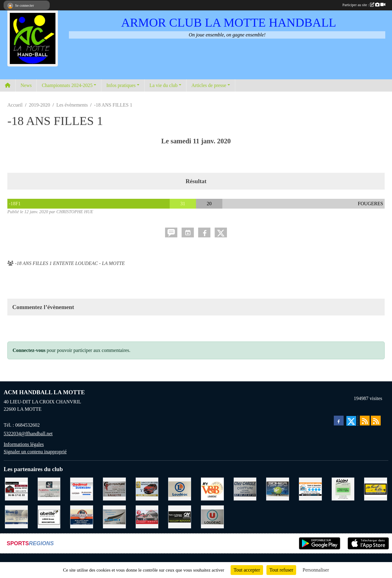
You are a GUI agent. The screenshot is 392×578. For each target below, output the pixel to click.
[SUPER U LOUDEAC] (212, 516)
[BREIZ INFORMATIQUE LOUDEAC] (310, 488)
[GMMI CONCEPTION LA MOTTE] (114, 516)
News (26, 85)
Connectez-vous (29, 350)
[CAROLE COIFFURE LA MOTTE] (245, 488)
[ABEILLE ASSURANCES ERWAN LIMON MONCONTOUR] (49, 516)
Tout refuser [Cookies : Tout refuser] (281, 570)
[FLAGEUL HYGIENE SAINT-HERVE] (49, 488)
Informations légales (24, 444)
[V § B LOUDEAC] (212, 488)
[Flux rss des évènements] (376, 421)
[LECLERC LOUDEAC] (180, 488)
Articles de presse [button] (209, 85)
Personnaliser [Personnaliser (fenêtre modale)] (316, 570)
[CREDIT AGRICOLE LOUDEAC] (180, 516)
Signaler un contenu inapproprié (35, 452)
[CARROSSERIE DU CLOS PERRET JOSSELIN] (82, 516)
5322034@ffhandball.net (28, 434)
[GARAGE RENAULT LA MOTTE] (147, 488)
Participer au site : (364, 5)
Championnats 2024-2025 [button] (67, 85)
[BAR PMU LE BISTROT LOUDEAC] (147, 516)
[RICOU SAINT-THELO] (343, 488)
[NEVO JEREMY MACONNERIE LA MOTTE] (16, 488)
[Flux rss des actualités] (365, 421)
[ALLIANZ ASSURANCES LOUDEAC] (16, 516)
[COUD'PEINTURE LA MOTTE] (114, 488)
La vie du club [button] (164, 85)
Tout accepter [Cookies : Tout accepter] (247, 570)
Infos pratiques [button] (121, 85)
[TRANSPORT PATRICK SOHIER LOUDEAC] (278, 488)
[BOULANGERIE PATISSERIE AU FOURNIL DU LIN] (376, 488)
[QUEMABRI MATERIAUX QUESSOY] (82, 488)
